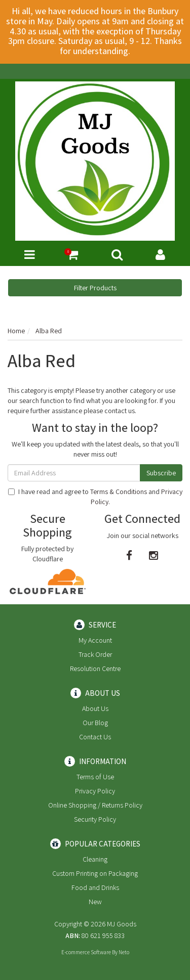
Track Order (95, 654)
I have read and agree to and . (95, 497)
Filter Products (95, 288)
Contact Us (95, 737)
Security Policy (95, 819)
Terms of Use (95, 777)
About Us (95, 708)
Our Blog (95, 723)
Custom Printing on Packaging (95, 873)
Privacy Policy (95, 791)
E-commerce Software (86, 952)
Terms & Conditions (119, 492)
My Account (95, 640)
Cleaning (95, 859)
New (95, 902)
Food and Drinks (95, 887)
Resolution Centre (95, 669)
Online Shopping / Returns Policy (95, 805)
